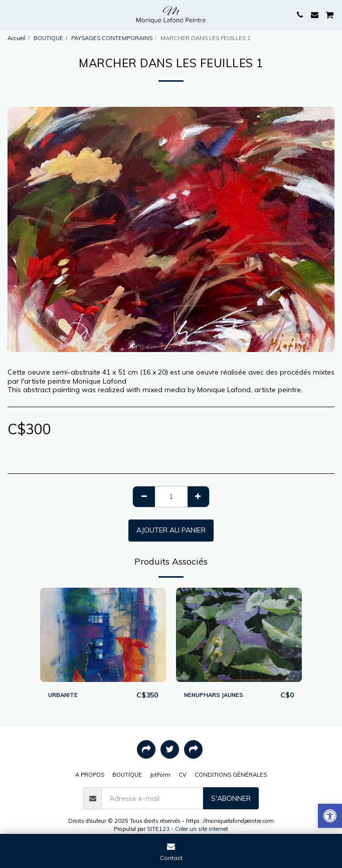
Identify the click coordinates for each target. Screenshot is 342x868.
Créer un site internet (202, 829)
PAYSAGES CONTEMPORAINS (112, 38)
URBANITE (63, 695)
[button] (11, 14)
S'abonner (231, 798)
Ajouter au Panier (171, 530)
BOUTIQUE (48, 38)
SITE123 (158, 829)
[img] (103, 635)
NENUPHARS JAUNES (214, 695)
